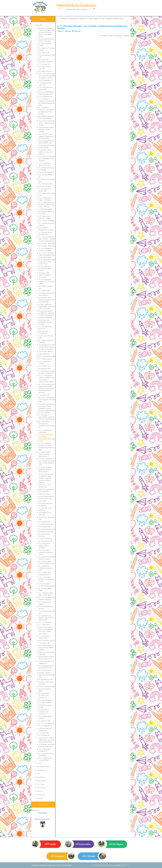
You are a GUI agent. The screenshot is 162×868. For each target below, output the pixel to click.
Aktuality (82, 19)
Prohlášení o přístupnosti (39, 865)
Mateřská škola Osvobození (76, 5)
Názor (59, 865)
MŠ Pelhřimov (65, 19)
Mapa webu (52, 865)
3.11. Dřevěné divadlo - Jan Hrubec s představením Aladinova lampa (105, 19)
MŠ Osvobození (74, 19)
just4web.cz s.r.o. (120, 865)
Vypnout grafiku (67, 865)
